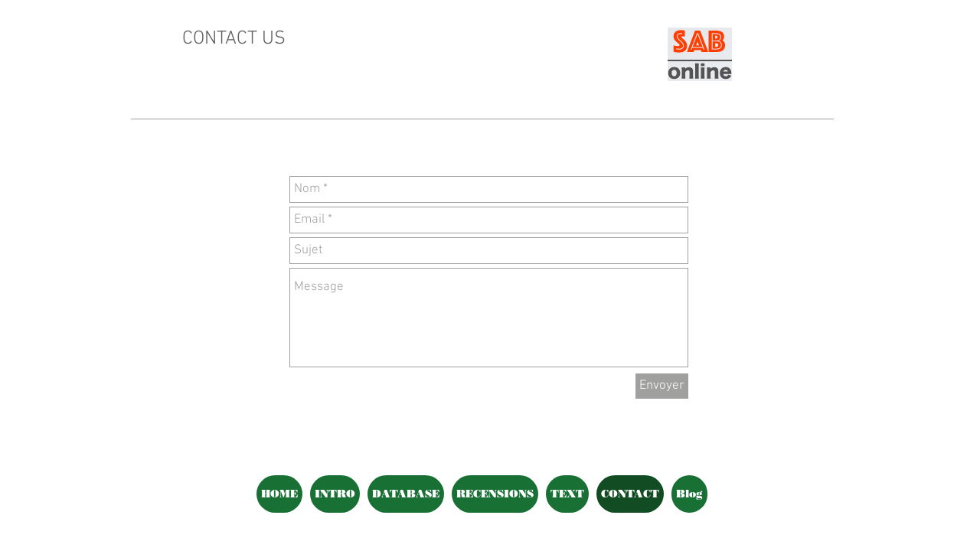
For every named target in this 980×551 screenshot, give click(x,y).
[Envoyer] (662, 386)
